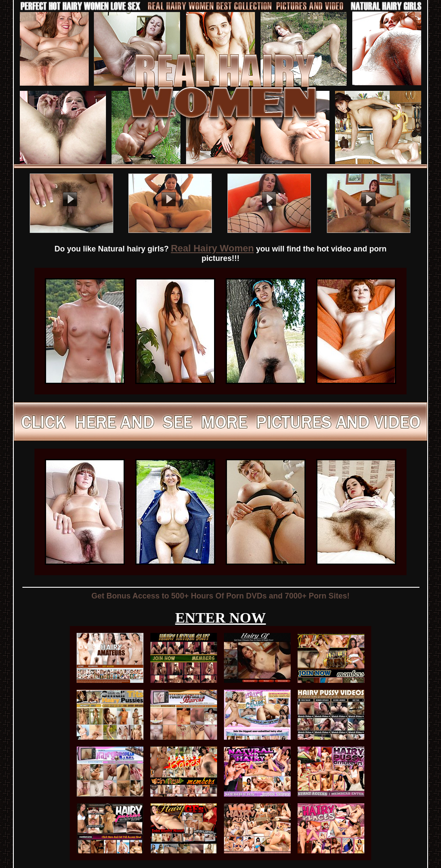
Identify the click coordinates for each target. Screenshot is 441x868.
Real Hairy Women (213, 248)
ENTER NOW (221, 618)
